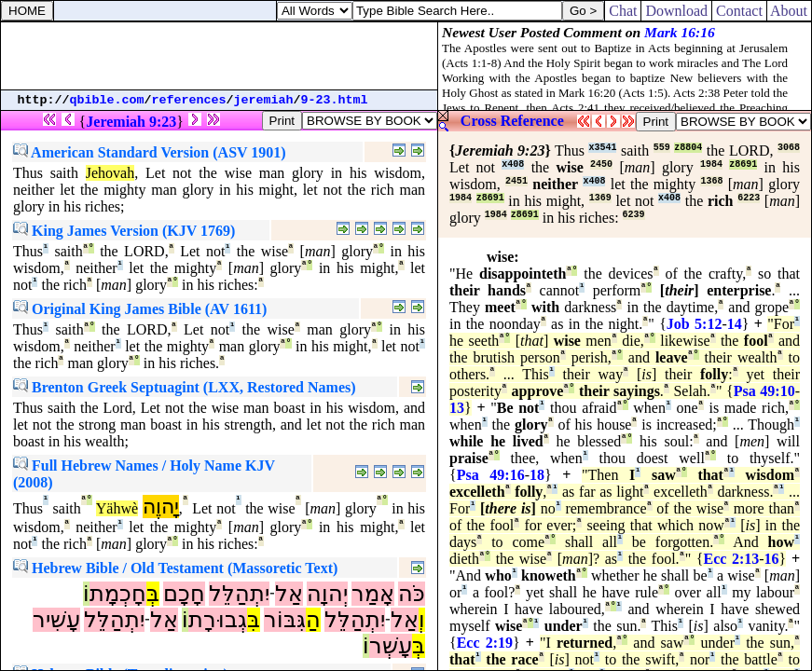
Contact (739, 11)
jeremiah (264, 100)
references (189, 100)
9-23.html (335, 100)
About (789, 11)
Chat (623, 11)
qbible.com (107, 100)
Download (676, 11)
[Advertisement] (219, 56)
